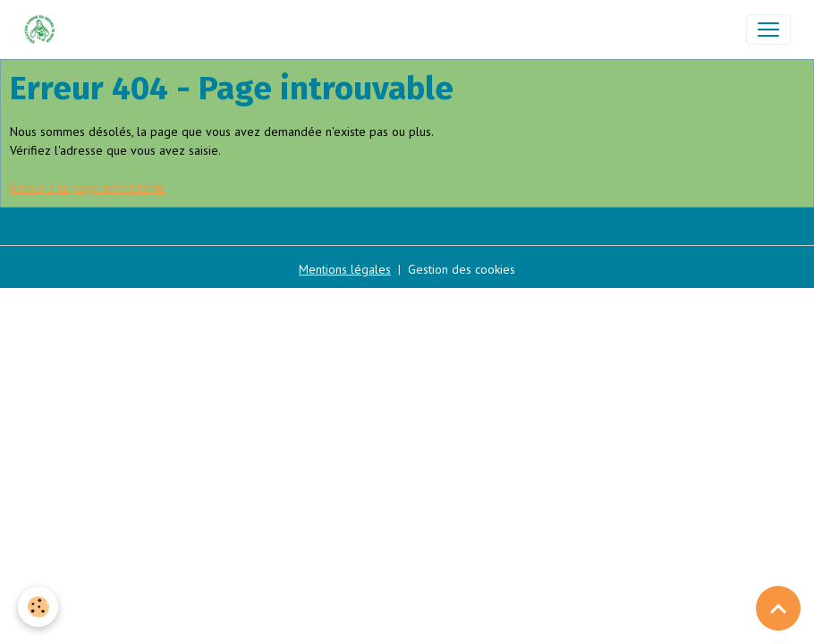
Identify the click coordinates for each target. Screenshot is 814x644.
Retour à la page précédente (88, 188)
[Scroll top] (778, 608)
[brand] (43, 30)
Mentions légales (345, 269)
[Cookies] (38, 607)
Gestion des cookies (462, 269)
